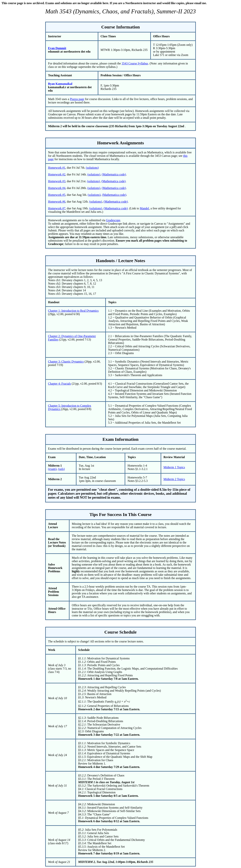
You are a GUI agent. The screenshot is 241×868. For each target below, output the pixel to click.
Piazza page (77, 99)
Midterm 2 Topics (174, 479)
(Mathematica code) (114, 174)
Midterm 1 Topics (174, 467)
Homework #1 (57, 168)
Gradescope (113, 220)
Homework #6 (57, 202)
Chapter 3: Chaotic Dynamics (66, 362)
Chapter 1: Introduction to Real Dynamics (73, 311)
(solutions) (92, 168)
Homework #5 (57, 195)
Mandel (144, 208)
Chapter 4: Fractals (59, 384)
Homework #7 (57, 208)
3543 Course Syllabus (135, 63)
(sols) (61, 469)
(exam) (52, 469)
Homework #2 (57, 174)
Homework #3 (57, 181)
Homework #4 (57, 188)
